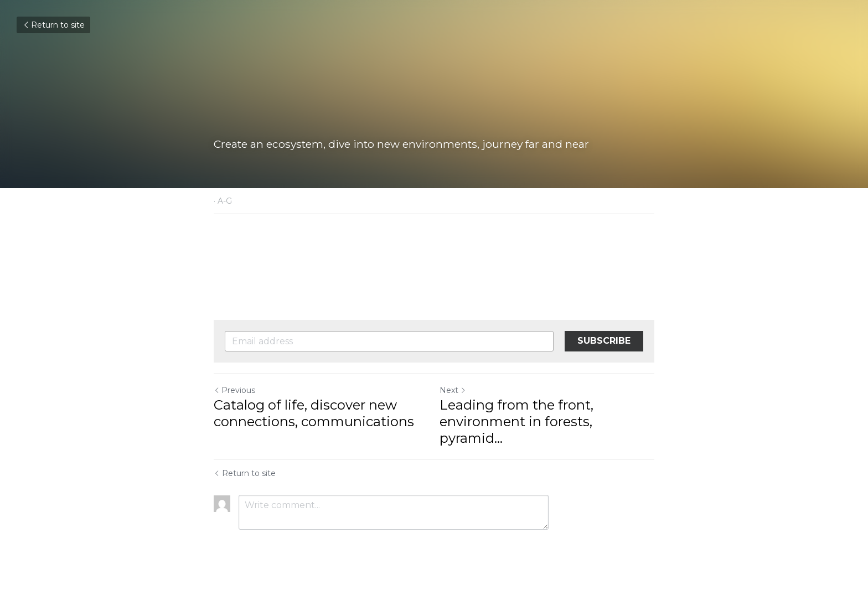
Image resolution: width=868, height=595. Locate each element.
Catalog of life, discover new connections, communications (314, 413)
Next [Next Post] (453, 390)
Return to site (53, 25)
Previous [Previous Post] (234, 390)
